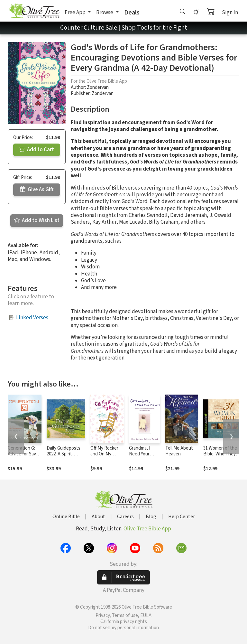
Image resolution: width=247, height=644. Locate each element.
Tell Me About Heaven (179, 451)
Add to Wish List (37, 220)
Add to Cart (37, 150)
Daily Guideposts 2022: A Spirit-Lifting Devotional (64, 454)
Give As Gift (37, 190)
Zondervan (98, 87)
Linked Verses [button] (32, 318)
